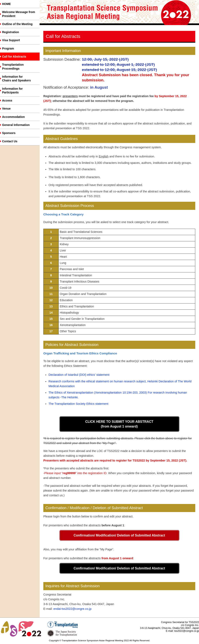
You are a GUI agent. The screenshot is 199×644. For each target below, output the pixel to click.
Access (7, 100)
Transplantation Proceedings (13, 66)
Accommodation (13, 117)
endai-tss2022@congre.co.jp (72, 609)
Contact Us (10, 141)
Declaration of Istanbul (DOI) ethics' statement (79, 375)
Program (8, 48)
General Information (16, 125)
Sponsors (9, 133)
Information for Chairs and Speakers (16, 79)
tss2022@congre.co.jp (187, 631)
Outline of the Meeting (17, 24)
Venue (6, 109)
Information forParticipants (12, 91)
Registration (11, 32)
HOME (6, 4)
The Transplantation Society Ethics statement (78, 404)
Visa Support (11, 40)
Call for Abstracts (14, 57)
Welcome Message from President (19, 14)
